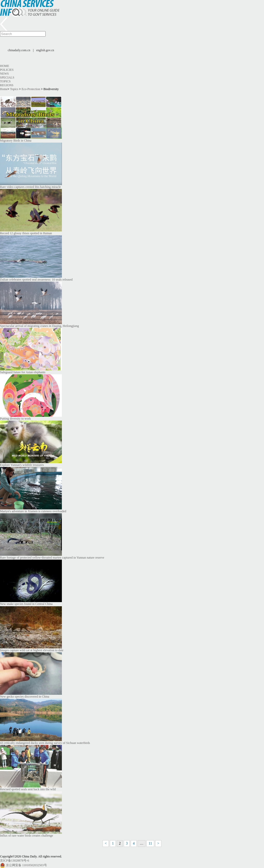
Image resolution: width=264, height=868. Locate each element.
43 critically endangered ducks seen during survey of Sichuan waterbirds (45, 743)
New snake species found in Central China (26, 604)
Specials (7, 77)
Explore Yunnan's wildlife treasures (22, 465)
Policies (7, 70)
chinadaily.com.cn (19, 50)
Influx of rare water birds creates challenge (27, 836)
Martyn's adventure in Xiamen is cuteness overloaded (33, 511)
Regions (7, 85)
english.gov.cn (45, 50)
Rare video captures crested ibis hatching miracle (30, 187)
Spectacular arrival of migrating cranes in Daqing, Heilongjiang (39, 326)
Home (5, 66)
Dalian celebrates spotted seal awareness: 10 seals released (36, 280)
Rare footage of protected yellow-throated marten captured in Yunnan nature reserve (52, 558)
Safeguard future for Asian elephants (23, 372)
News (4, 74)
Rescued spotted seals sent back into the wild (28, 789)
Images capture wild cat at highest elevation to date (32, 650)
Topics (5, 81)
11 (150, 843)
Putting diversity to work (15, 419)
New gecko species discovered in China (25, 697)
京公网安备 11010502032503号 (26, 865)
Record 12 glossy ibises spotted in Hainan (26, 233)
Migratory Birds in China (16, 141)
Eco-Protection (31, 89)
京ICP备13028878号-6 (15, 861)
